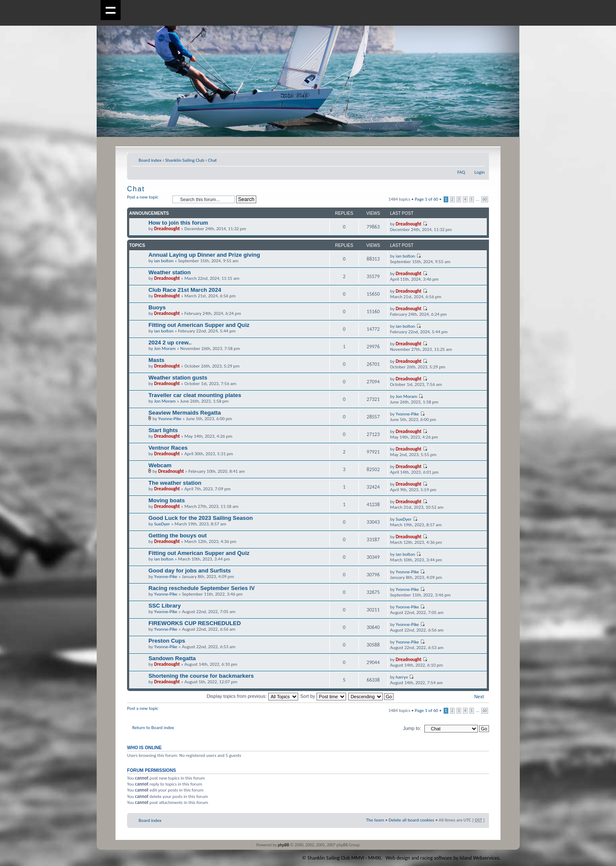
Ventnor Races (168, 448)
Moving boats (167, 500)
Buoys (157, 307)
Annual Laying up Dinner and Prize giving (204, 255)
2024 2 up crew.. (170, 343)
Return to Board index (153, 728)
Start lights (163, 430)
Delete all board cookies (411, 820)
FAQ (461, 172)
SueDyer (162, 524)
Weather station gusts (178, 378)
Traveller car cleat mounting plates (195, 395)
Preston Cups (167, 641)
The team (375, 820)
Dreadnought (167, 229)
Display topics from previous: (252, 696)
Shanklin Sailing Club (185, 160)
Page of (427, 199)
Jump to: (412, 728)
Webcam (160, 465)
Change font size (478, 159)
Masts (156, 360)
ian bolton (164, 261)
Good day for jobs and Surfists (190, 571)
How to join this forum (178, 223)
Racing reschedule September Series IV (201, 588)
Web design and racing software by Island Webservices (443, 858)
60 (485, 199)
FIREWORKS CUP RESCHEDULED (195, 623)
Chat (212, 160)
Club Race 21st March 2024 (185, 290)
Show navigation (111, 10)
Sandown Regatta (172, 658)
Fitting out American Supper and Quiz (199, 325)
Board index (150, 160)
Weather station (170, 272)
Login (480, 172)
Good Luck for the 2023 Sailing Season (201, 518)
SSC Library (165, 606)
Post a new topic (148, 200)
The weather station (175, 483)
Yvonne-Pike (170, 419)
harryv (402, 677)
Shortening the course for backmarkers (201, 676)
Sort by (323, 696)
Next (479, 697)
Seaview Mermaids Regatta (185, 413)
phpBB (283, 845)
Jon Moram (165, 348)
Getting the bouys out (178, 535)
